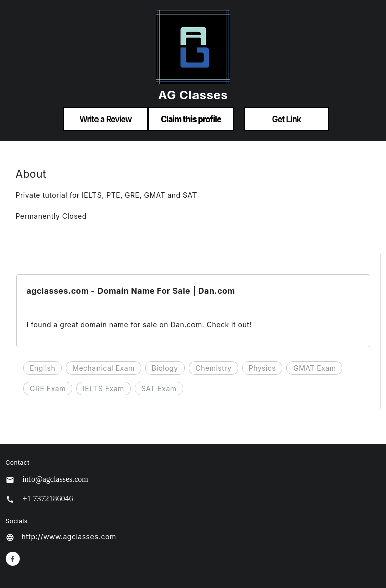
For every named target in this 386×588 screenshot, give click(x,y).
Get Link (287, 119)
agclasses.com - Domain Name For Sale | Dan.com (131, 291)
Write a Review (105, 119)
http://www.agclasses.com (69, 537)
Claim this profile (191, 119)
